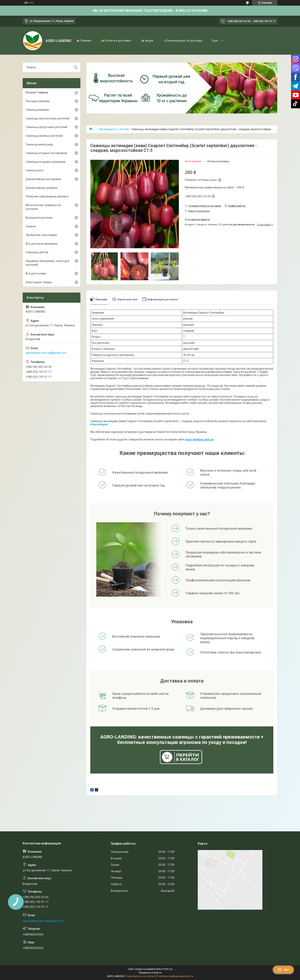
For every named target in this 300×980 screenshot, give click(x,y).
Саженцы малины (37, 110)
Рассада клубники (38, 101)
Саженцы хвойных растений (44, 136)
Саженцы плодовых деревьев (46, 162)
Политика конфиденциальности (175, 976)
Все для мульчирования (42, 244)
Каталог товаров (37, 92)
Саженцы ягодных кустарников (46, 153)
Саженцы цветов (37, 252)
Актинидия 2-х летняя (114, 129)
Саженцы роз (35, 170)
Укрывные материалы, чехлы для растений (47, 263)
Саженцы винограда (39, 144)
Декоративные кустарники (43, 179)
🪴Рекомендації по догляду (183, 41)
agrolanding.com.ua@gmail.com (46, 353)
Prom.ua (168, 969)
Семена (31, 226)
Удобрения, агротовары (41, 235)
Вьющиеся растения (39, 218)
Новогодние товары (39, 282)
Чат (283, 970)
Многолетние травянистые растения (43, 207)
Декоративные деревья (42, 188)
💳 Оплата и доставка (116, 41)
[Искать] (76, 67)
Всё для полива (36, 273)
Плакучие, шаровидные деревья (47, 196)
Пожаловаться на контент (140, 976)
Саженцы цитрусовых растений (46, 127)
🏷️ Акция (147, 41)
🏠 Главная (84, 41)
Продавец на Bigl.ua (150, 973)
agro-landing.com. (198, 439)
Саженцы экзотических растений (48, 118)
